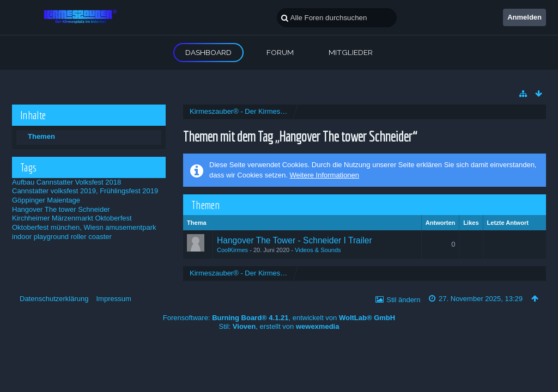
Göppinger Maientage (46, 200)
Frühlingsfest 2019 (129, 191)
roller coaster (91, 237)
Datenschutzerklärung (54, 299)
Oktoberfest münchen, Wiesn (58, 227)
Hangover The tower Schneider (61, 209)
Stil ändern (403, 300)
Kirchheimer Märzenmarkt (53, 218)
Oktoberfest (113, 218)
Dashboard (208, 52)
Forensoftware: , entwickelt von (279, 318)
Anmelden (524, 17)
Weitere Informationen (324, 175)
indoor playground (40, 237)
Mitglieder (351, 52)
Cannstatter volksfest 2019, (55, 191)
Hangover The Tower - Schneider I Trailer (295, 240)
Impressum (113, 299)
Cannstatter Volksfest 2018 (79, 182)
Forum (280, 52)
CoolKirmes (232, 250)
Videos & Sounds (318, 250)
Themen (41, 136)
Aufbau (23, 182)
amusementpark (131, 227)
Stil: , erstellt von (279, 326)
